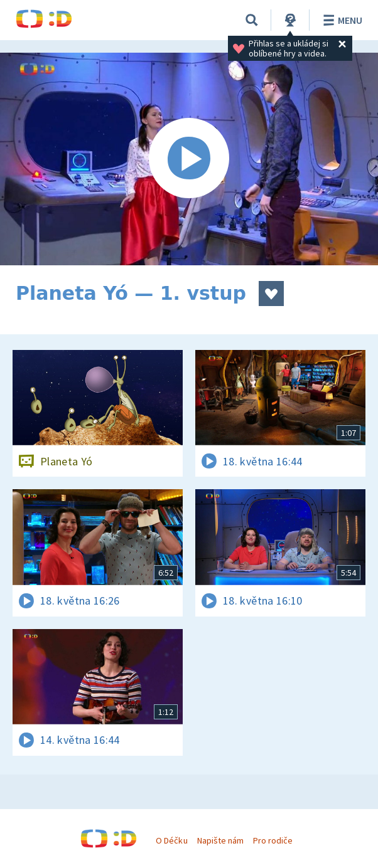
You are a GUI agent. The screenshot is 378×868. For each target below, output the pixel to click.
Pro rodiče (273, 840)
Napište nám (220, 840)
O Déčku (171, 840)
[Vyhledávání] (252, 20)
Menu (341, 20)
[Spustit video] (189, 159)
